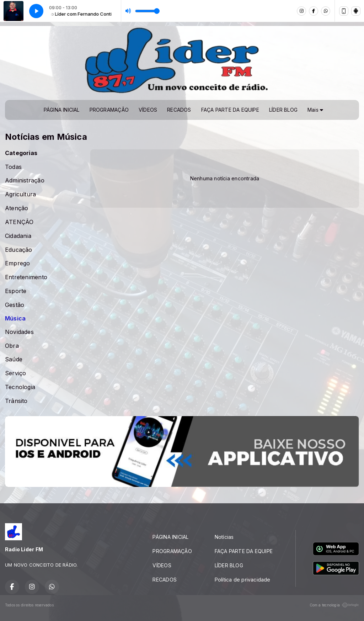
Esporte (16, 291)
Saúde (14, 359)
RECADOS (179, 110)
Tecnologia (20, 387)
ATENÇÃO (19, 222)
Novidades (19, 332)
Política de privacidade (243, 580)
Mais (315, 110)
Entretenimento (26, 277)
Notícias (224, 537)
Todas (13, 167)
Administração (25, 181)
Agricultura (20, 194)
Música (15, 319)
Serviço (15, 373)
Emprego (17, 263)
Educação (19, 250)
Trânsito (16, 401)
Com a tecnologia (334, 605)
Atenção (17, 208)
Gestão (15, 305)
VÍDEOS (148, 110)
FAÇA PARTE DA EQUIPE (230, 110)
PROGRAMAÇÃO (109, 110)
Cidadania (18, 236)
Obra (12, 346)
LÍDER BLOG (283, 110)
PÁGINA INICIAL (62, 110)
